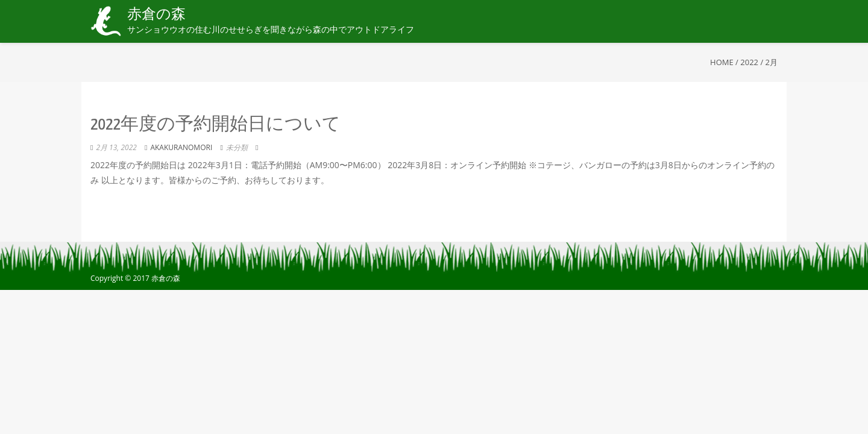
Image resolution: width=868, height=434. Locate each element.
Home (722, 62)
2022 (749, 62)
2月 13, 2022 (116, 147)
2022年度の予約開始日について (215, 125)
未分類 (237, 147)
